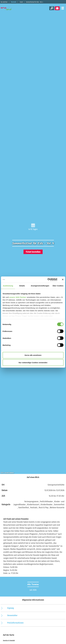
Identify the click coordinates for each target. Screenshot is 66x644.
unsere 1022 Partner (18, 297)
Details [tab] (22, 286)
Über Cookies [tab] (58, 286)
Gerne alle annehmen (33, 355)
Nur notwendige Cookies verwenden (33, 363)
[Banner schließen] (63, 280)
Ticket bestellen (33, 252)
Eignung (11, 608)
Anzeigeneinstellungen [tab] (40, 286)
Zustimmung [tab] (8, 286)
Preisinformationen (15, 623)
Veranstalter (12, 615)
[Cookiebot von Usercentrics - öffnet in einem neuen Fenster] (47, 280)
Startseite (14, 2)
